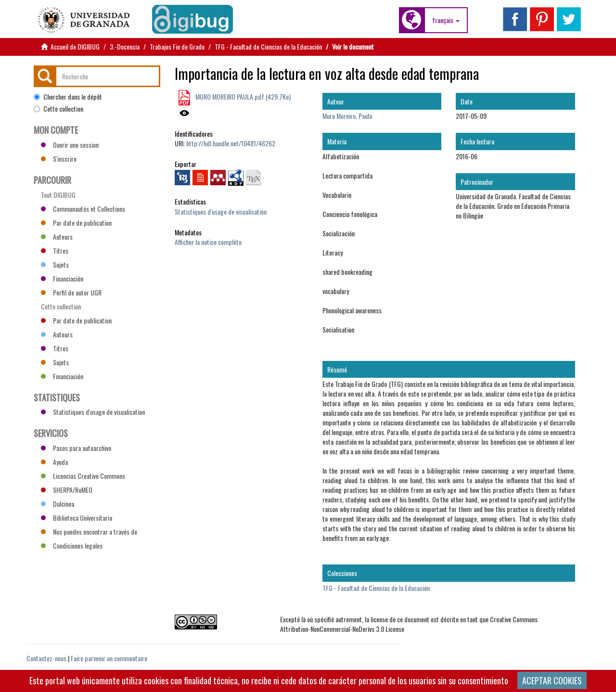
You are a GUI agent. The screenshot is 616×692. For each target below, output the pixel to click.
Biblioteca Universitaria (77, 518)
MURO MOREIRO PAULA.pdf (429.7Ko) (242, 96)
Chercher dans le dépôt (68, 97)
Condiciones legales (72, 545)
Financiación (62, 278)
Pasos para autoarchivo (76, 448)
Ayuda (54, 462)
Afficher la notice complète (208, 242)
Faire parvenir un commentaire (109, 658)
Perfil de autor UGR (71, 292)
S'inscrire (59, 159)
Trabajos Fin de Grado (177, 46)
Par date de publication (76, 223)
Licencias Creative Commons (83, 476)
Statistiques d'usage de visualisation (221, 211)
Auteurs (57, 237)
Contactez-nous (46, 658)
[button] (446, 20)
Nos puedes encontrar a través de (89, 532)
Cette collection (58, 109)
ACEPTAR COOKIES (552, 680)
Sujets (55, 264)
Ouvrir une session (70, 145)
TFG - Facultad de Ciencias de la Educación (268, 46)
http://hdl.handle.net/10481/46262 (231, 143)
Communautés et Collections (83, 209)
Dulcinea (58, 504)
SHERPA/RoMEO (67, 490)
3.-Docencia (125, 46)
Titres (55, 250)
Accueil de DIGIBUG (75, 46)
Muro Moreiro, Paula (347, 116)
